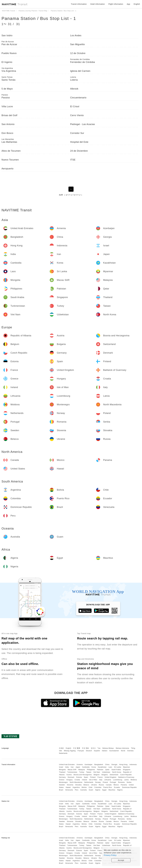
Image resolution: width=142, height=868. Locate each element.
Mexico (116, 785)
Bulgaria (105, 775)
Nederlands (63, 753)
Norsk (123, 751)
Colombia (98, 787)
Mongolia (62, 770)
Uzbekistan (106, 772)
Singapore (127, 770)
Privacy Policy (110, 855)
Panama (124, 785)
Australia (83, 790)
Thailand (62, 772)
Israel (61, 767)
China (107, 765)
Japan (78, 767)
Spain (86, 777)
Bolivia (84, 787)
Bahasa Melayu (108, 748)
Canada (109, 785)
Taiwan (89, 772)
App (128, 4)
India (67, 767)
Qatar (107, 770)
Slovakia (78, 785)
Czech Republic (126, 775)
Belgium (97, 775)
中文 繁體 (77, 748)
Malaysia (82, 770)
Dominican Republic (129, 787)
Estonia (79, 777)
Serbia (129, 782)
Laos (110, 767)
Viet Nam (97, 772)
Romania (121, 782)
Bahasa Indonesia (122, 748)
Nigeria (120, 790)
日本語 (61, 748)
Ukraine (94, 785)
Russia (101, 785)
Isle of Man (93, 780)
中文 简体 (85, 748)
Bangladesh (99, 765)
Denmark (71, 777)
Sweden (62, 785)
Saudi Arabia (116, 770)
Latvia (126, 780)
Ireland (84, 780)
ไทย (99, 748)
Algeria (98, 790)
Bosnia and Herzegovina (83, 775)
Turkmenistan (72, 772)
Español (97, 751)
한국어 (93, 748)
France (100, 777)
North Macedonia (76, 782)
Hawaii (68, 787)
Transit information (79, 4)
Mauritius (112, 790)
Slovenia (70, 785)
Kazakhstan (102, 767)
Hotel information (97, 4)
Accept (121, 860)
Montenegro (63, 782)
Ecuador (117, 787)
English (69, 748)
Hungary (70, 780)
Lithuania (108, 780)
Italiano (105, 751)
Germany (62, 777)
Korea (94, 767)
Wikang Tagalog (70, 751)
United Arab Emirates (67, 765)
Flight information (116, 4)
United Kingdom (110, 777)
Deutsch (89, 751)
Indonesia (133, 765)
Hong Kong (123, 765)
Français (81, 751)
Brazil (61, 790)
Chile (91, 787)
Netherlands (89, 782)
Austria (69, 775)
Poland (105, 782)
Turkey (82, 772)
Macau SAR (72, 770)
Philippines (91, 770)
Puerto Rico (108, 787)
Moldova (134, 780)
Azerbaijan (88, 765)
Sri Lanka (118, 767)
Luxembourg (118, 780)
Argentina (76, 787)
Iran (72, 767)
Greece (62, 780)
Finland (93, 777)
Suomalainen (114, 751)
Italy (101, 780)
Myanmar (127, 767)
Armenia (80, 765)
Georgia (114, 765)
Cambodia (86, 767)
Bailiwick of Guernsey (126, 777)
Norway (98, 782)
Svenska (130, 751)
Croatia (77, 780)
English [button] (137, 4)
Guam (91, 790)
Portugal (113, 782)
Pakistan (100, 770)
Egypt (104, 790)
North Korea (117, 772)
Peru (77, 790)
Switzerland (114, 775)
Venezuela (69, 790)
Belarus (86, 785)
